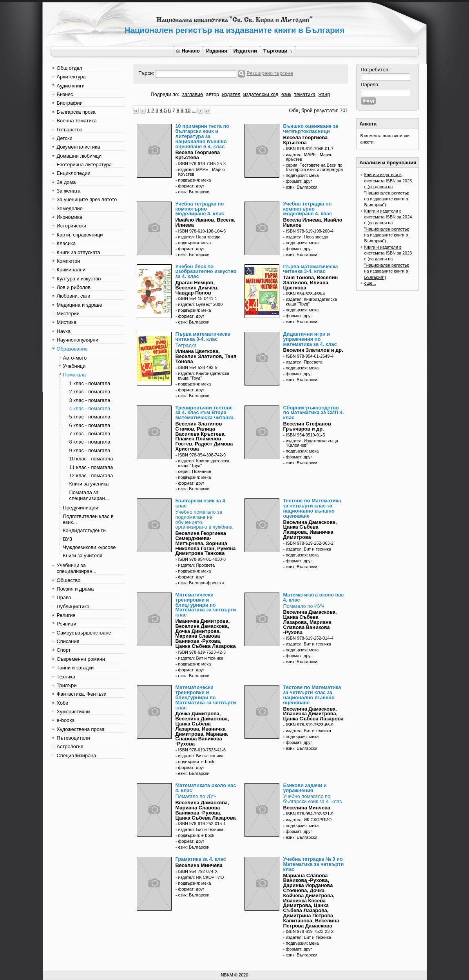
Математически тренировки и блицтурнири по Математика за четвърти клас (206, 605)
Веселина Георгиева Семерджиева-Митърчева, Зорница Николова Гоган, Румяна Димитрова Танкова (206, 543)
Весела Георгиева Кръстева (198, 155)
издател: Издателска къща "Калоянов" (312, 443)
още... (370, 283)
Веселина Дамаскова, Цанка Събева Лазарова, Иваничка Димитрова (310, 530)
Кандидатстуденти (84, 530)
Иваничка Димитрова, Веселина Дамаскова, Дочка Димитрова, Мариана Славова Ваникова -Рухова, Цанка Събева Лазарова (206, 634)
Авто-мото (75, 358)
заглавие (193, 94)
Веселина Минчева (307, 808)
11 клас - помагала (91, 467)
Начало (188, 51)
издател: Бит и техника (309, 549)
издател (231, 94)
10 (188, 110)
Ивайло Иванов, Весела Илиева (205, 222)
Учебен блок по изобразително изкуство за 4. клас (206, 272)
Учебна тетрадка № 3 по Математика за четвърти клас (314, 864)
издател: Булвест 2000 (201, 304)
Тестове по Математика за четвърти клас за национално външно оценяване (312, 508)
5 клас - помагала (90, 417)
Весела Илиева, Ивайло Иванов (313, 222)
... (194, 110)
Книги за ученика (89, 484)
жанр (324, 94)
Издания (217, 51)
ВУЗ (68, 539)
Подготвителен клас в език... (88, 519)
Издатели (245, 51)
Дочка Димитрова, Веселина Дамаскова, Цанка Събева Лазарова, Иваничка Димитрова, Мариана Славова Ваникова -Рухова (202, 729)
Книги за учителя (83, 555)
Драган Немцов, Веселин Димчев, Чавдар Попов (197, 288)
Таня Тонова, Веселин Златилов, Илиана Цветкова (311, 283)
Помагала (74, 375)
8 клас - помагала (90, 442)
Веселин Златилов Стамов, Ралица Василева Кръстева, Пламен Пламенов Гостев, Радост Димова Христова (204, 436)
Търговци (278, 51)
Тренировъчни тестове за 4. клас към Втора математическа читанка (205, 413)
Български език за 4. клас (201, 503)
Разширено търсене (270, 73)
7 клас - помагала (90, 434)
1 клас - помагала (90, 383)
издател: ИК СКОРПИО (309, 820)
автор (213, 94)
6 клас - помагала (90, 425)
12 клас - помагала (91, 475)
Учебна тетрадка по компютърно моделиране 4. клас (200, 209)
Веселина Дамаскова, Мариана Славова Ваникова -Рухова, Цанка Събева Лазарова (206, 810)
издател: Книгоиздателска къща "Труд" (311, 302)
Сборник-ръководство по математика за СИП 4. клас (314, 413)
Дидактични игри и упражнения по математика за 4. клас (310, 339)
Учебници (74, 366)
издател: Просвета (304, 362)
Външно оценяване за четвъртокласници (311, 129)
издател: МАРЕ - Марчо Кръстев (202, 172)
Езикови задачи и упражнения (305, 788)
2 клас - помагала (90, 392)
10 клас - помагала (91, 459)
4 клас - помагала (90, 408)
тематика (305, 94)
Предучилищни (81, 508)
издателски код (261, 94)
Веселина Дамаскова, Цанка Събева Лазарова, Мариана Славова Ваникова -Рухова (310, 622)
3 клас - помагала (90, 400)
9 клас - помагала (90, 450)
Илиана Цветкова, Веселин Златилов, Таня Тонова (206, 356)
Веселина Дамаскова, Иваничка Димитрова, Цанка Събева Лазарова (313, 714)
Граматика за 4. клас (201, 859)
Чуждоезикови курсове (90, 547)
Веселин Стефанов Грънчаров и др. (307, 426)
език (286, 94)
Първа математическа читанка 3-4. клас (311, 269)
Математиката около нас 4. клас (314, 597)
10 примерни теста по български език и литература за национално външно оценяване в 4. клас (203, 136)
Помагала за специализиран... (89, 495)
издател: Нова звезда (199, 237)
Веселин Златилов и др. (313, 350)
